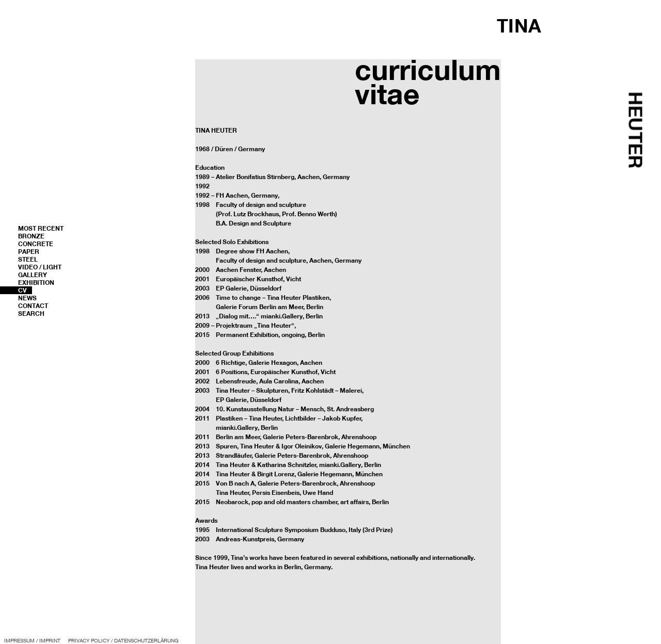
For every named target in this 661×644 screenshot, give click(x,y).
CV (22, 290)
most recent (41, 228)
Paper (29, 252)
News (27, 298)
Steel (28, 259)
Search (31, 313)
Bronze (31, 236)
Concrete (36, 244)
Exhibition (36, 283)
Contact (33, 306)
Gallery (33, 275)
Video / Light (40, 267)
